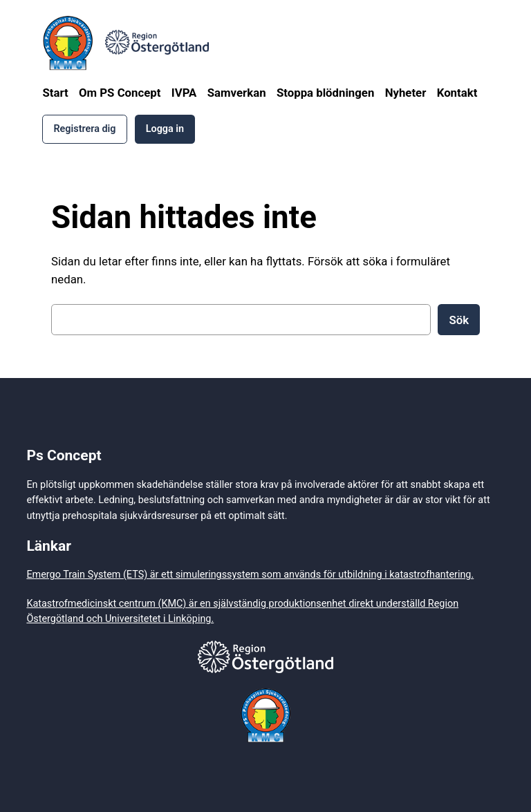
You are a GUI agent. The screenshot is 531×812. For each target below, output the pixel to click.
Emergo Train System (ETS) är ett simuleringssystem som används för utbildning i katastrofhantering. (250, 575)
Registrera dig (84, 129)
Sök (459, 320)
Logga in (165, 129)
